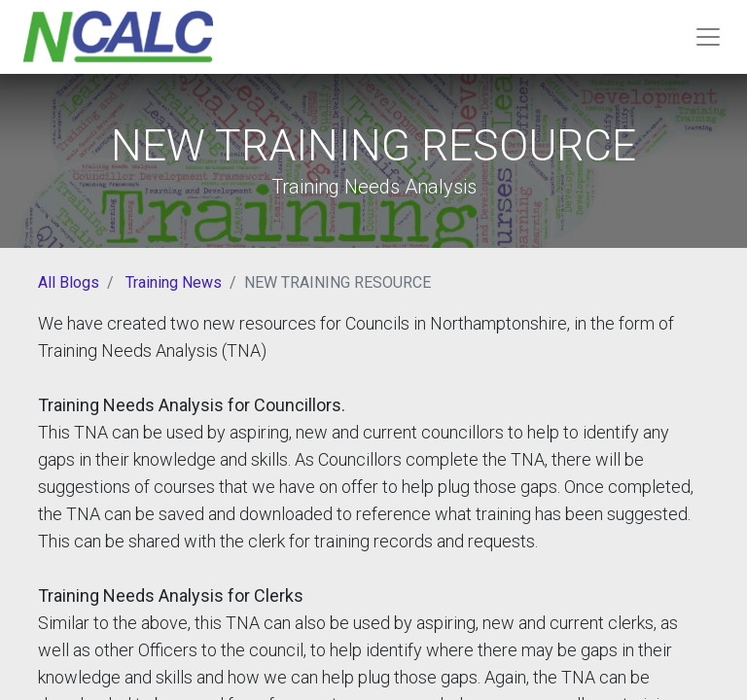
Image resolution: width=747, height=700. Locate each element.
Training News (174, 282)
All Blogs (69, 282)
